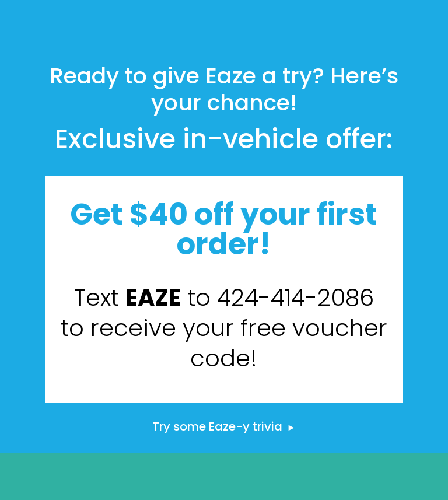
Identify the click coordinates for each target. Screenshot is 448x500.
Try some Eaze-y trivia (224, 426)
